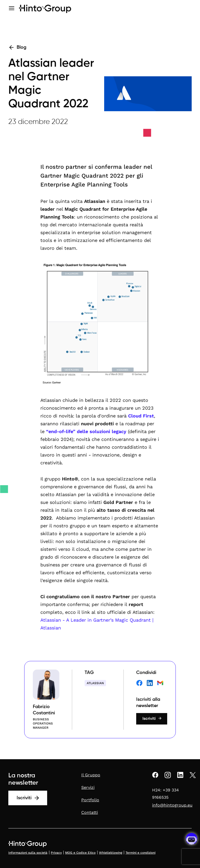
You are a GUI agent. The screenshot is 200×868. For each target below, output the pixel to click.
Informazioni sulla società (28, 853)
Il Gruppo (91, 775)
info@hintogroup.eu (172, 805)
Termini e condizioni (140, 853)
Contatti (90, 812)
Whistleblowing (111, 853)
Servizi (88, 787)
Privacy (56, 853)
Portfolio (90, 800)
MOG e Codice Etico (80, 853)
